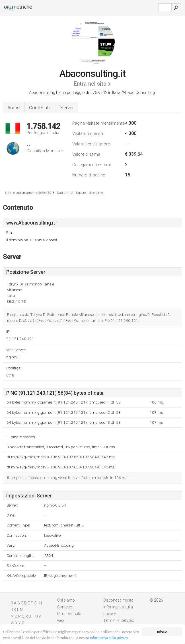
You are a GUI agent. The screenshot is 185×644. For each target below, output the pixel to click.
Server (67, 108)
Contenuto (40, 108)
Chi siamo (66, 600)
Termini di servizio (119, 620)
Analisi (14, 108)
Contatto (65, 607)
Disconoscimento (118, 600)
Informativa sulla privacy (109, 638)
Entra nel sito (90, 84)
